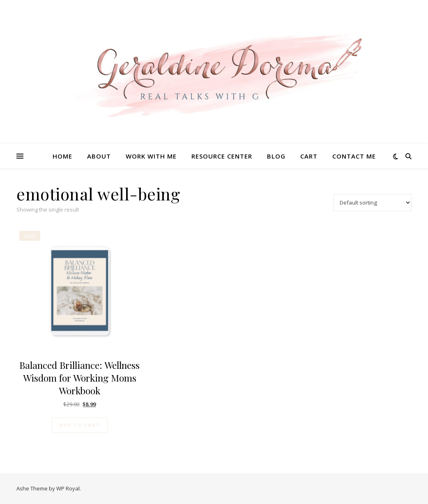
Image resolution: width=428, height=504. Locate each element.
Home (62, 156)
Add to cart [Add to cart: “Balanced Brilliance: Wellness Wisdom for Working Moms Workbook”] (80, 425)
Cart (309, 156)
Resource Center (222, 156)
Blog (276, 156)
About (99, 156)
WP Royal (68, 488)
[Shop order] (373, 203)
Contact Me (354, 156)
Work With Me (151, 156)
